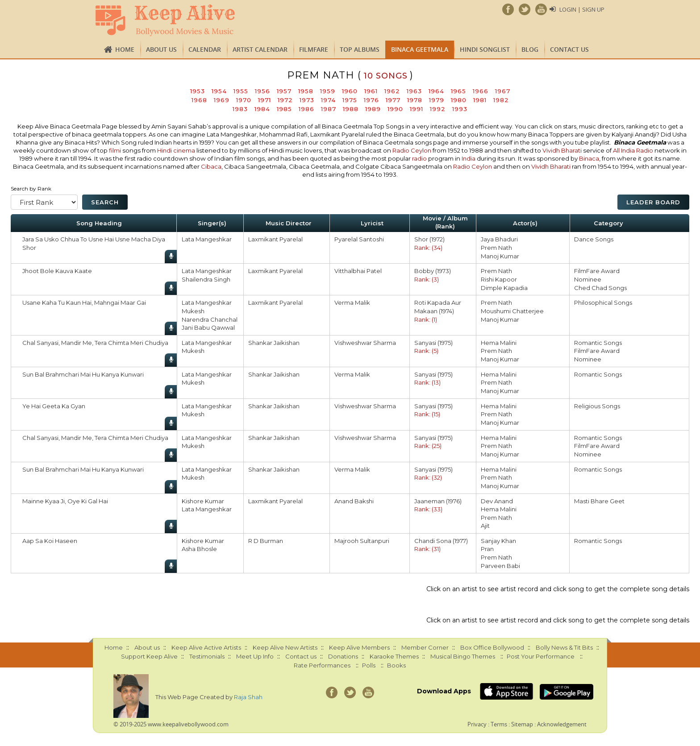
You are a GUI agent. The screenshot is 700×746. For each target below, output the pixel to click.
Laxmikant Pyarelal (275, 239)
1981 (480, 100)
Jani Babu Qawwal (208, 327)
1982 (501, 100)
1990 (395, 109)
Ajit (485, 526)
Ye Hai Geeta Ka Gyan (54, 406)
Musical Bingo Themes (463, 656)
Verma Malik (352, 303)
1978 (415, 100)
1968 (199, 100)
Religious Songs (597, 406)
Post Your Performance (541, 656)
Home (125, 49)
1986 (306, 109)
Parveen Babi (500, 566)
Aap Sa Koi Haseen (50, 541)
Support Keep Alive (149, 656)
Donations (343, 656)
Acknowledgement (562, 724)
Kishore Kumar (203, 501)
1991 (417, 109)
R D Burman (266, 541)
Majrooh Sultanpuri (362, 541)
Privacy (477, 724)
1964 (436, 91)
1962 (392, 91)
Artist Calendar (260, 49)
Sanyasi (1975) (433, 343)
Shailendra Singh (206, 279)
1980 (459, 100)
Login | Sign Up (582, 9)
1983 (240, 109)
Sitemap (522, 724)
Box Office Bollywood (492, 647)
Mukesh (193, 311)
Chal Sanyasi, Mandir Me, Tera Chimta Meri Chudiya (95, 343)
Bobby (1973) (433, 271)
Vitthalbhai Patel (358, 271)
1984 (262, 109)
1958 (306, 91)
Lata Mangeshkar (207, 239)
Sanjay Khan (498, 541)
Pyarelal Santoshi (359, 239)
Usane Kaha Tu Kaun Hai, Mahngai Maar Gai (84, 303)
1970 (244, 100)
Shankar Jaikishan (274, 343)
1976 (371, 100)
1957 (284, 91)
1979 (437, 100)
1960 (350, 91)
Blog (530, 49)
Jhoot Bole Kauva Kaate (57, 271)
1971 (265, 100)
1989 (373, 109)
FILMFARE (314, 49)
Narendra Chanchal (210, 319)
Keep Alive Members (359, 647)
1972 (285, 100)
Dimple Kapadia (504, 288)
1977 (393, 100)
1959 (328, 91)
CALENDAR (205, 49)
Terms (499, 724)
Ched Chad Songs (600, 288)
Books (396, 665)
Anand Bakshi (354, 501)
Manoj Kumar (500, 256)
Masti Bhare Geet (599, 501)
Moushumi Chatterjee (512, 311)
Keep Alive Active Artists (206, 647)
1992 (438, 109)
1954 (219, 91)
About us (161, 49)
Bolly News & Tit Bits (564, 647)
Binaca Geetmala (420, 49)
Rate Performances (322, 665)
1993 (460, 109)
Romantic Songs (598, 343)
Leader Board (653, 202)
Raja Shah (248, 697)
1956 (262, 91)
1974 (328, 100)
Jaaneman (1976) (438, 501)
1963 (414, 91)
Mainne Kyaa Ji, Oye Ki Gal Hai (65, 501)
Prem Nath (496, 248)
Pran (487, 549)
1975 (350, 100)
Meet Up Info (255, 656)
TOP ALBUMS (360, 49)
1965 (458, 91)
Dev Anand (497, 501)
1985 (284, 109)
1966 (481, 91)
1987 (329, 109)
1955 (241, 91)
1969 (222, 100)
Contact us (569, 49)
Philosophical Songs (603, 303)
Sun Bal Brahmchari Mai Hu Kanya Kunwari (83, 374)
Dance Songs (594, 239)
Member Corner (425, 647)
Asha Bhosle (199, 549)
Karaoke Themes (394, 656)
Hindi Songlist (485, 49)
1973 (307, 100)
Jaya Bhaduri (499, 239)
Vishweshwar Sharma (365, 343)
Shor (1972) (429, 239)
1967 (503, 91)
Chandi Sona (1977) (441, 541)
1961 (371, 91)
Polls (369, 665)
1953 (198, 91)
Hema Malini (499, 343)
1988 (351, 109)
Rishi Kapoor (499, 279)
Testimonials (207, 656)
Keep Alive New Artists (285, 647)
